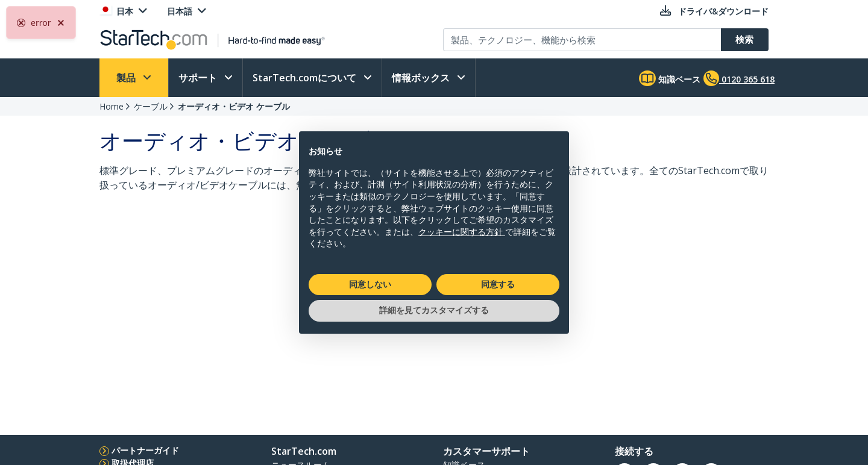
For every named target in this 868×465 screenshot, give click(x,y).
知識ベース (670, 78)
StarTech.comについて (306, 78)
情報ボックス (422, 78)
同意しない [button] (370, 284)
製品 (127, 78)
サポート (199, 78)
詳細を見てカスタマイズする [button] (434, 310)
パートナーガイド (145, 450)
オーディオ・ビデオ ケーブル (234, 106)
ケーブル (151, 106)
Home (112, 106)
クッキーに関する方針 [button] (462, 232)
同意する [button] (498, 284)
